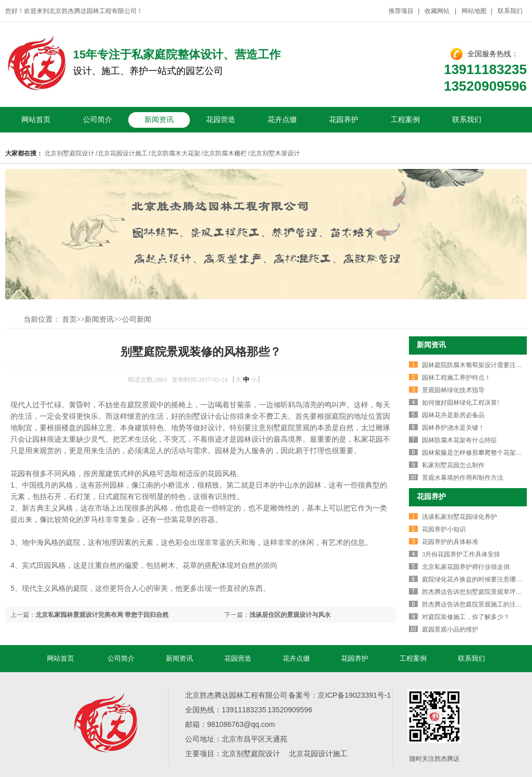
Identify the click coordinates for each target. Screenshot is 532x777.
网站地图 (474, 11)
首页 (69, 319)
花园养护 (344, 120)
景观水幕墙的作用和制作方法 (463, 478)
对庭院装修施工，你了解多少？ (466, 617)
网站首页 (36, 120)
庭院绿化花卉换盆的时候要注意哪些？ (475, 579)
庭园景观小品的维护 (450, 629)
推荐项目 (401, 11)
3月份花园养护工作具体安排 (461, 554)
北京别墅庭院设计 (69, 153)
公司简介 (98, 120)
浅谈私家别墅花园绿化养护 (460, 517)
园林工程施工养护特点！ (456, 378)
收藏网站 (438, 11)
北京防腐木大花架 (175, 153)
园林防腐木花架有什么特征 (460, 440)
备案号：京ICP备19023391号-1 (340, 695)
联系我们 (510, 11)
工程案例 (405, 120)
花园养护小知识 (444, 529)
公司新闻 (137, 319)
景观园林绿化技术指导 (453, 390)
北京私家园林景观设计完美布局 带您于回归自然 (102, 615)
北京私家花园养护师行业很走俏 (466, 567)
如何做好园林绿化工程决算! (461, 403)
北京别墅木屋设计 (275, 153)
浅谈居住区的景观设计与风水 (290, 615)
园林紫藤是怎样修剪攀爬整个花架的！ (475, 453)
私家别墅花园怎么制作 (453, 465)
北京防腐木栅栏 (225, 153)
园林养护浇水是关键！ (453, 428)
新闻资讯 (159, 120)
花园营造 (221, 120)
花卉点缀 (282, 120)
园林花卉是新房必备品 (453, 415)
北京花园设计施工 (123, 153)
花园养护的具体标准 (450, 542)
